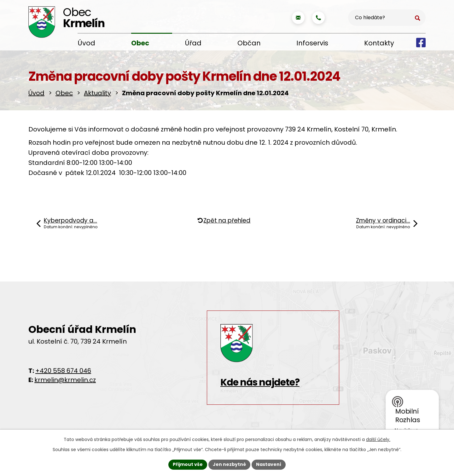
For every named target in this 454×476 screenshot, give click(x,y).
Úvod (86, 43)
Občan (249, 43)
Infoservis (312, 43)
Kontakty (379, 43)
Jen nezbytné (229, 464)
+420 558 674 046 (63, 371)
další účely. (378, 439)
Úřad (193, 43)
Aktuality (97, 93)
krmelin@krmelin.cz (65, 380)
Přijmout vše (188, 464)
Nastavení (269, 464)
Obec (140, 43)
